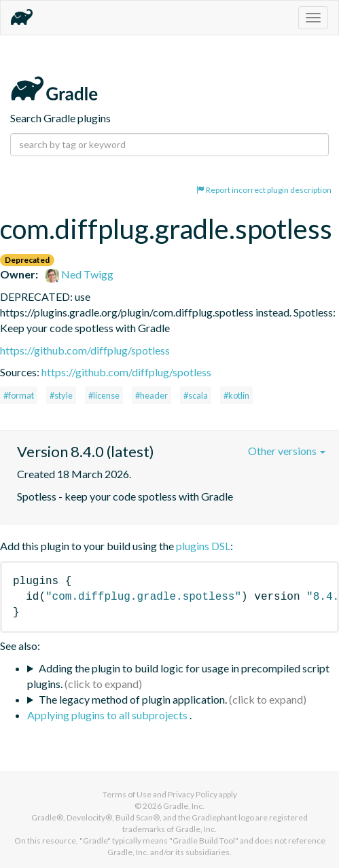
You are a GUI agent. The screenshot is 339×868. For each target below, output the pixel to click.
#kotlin (236, 395)
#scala (196, 395)
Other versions (287, 451)
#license (104, 395)
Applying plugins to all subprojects (108, 715)
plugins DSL (203, 546)
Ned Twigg (79, 274)
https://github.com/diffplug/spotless (85, 350)
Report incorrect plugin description (264, 190)
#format (19, 395)
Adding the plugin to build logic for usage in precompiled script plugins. (178, 676)
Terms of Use (127, 794)
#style (61, 395)
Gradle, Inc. (184, 806)
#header (151, 395)
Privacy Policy (193, 794)
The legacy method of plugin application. (133, 699)
